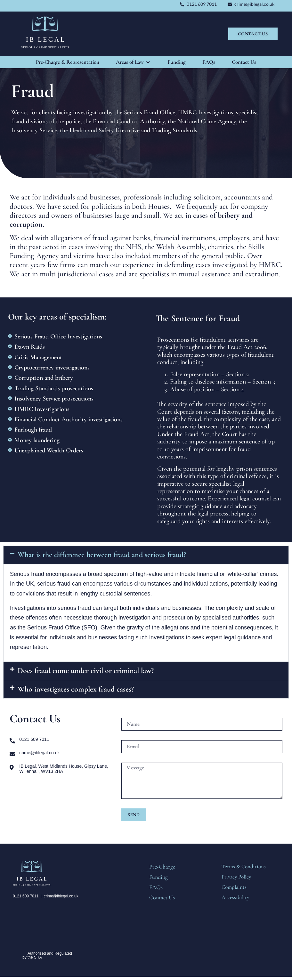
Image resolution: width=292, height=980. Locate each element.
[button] (146, 555)
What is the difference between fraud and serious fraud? (102, 555)
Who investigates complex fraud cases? (76, 689)
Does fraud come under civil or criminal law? (86, 671)
